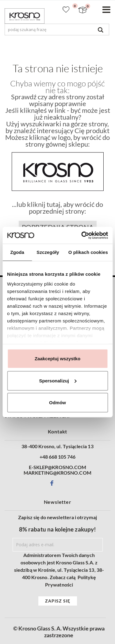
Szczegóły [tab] (48, 252)
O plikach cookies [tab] (88, 252)
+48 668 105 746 (58, 457)
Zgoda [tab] (17, 252)
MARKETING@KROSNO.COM (57, 473)
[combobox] (57, 30)
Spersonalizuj (58, 380)
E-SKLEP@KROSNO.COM (57, 467)
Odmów (57, 403)
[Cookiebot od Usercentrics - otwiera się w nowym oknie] (82, 235)
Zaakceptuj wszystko (57, 359)
